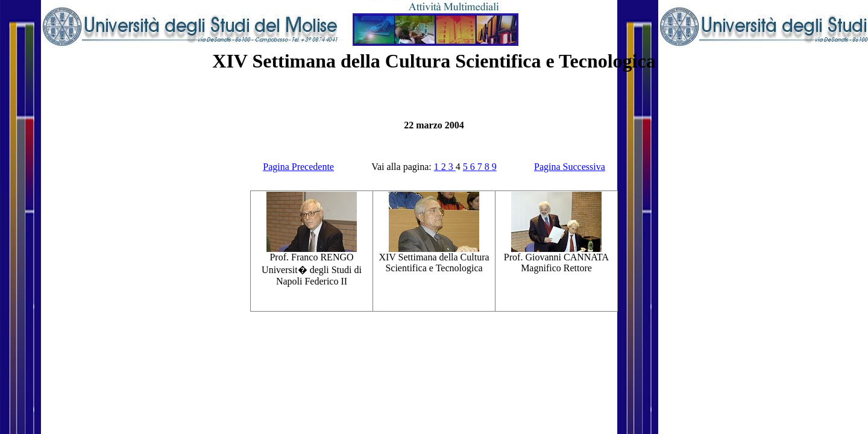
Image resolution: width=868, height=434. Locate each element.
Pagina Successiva (570, 167)
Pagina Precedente (298, 167)
